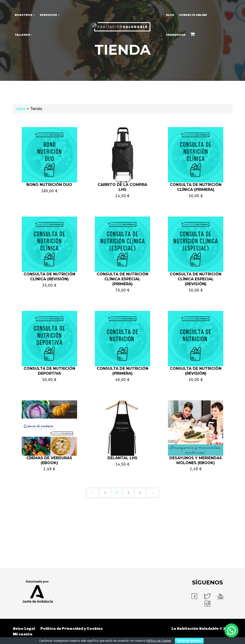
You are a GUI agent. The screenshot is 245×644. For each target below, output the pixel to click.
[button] (231, 630)
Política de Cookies (159, 641)
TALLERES (22, 35)
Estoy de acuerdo (189, 641)
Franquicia (176, 35)
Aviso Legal (24, 628)
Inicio (21, 109)
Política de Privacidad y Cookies (72, 628)
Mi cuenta (23, 634)
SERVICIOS (48, 15)
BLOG (170, 15)
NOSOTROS (23, 15)
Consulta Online (193, 15)
